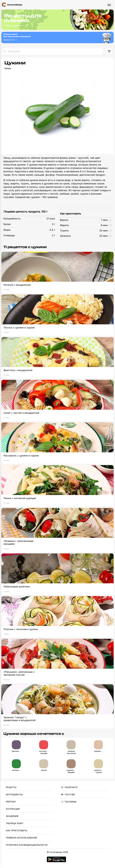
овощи (8, 68)
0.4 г (52, 230)
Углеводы (9, 236)
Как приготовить (71, 214)
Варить (64, 220)
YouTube (68, 794)
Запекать (65, 236)
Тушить (64, 231)
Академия (12, 816)
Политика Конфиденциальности (27, 845)
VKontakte (69, 787)
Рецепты (11, 787)
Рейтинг (11, 802)
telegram (69, 802)
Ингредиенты (14, 794)
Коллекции (13, 809)
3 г (53, 224)
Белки (7, 224)
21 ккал (51, 219)
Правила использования (21, 838)
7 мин (106, 220)
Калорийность (12, 219)
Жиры (7, 230)
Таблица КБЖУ (15, 823)
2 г (53, 236)
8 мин (106, 225)
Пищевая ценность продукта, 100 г (25, 212)
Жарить (65, 225)
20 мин (106, 231)
